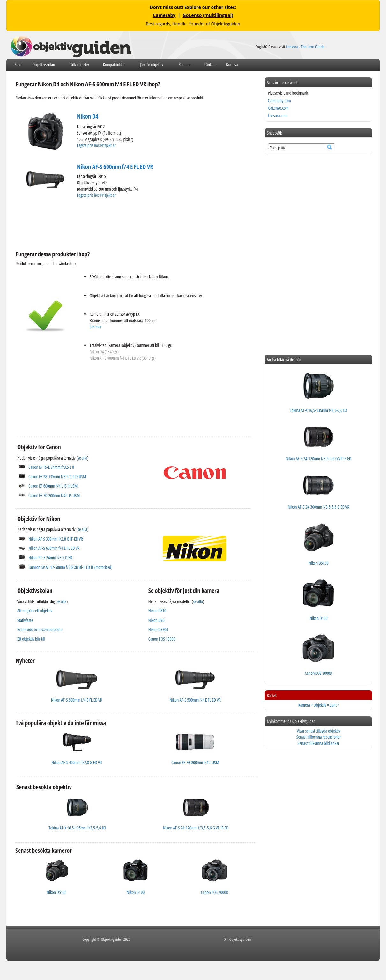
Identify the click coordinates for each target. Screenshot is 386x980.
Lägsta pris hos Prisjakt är (97, 145)
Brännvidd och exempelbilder (40, 629)
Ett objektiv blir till (31, 639)
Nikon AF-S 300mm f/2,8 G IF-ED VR (56, 539)
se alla (82, 458)
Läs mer (96, 327)
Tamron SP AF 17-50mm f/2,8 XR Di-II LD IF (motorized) (71, 567)
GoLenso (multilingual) (208, 15)
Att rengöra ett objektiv (35, 611)
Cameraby (164, 15)
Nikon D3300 (158, 629)
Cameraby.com (279, 101)
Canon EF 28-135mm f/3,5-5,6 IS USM (57, 477)
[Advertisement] (132, 223)
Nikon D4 (88, 116)
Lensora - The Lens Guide (305, 47)
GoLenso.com (278, 108)
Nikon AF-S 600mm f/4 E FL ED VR (115, 167)
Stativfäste (25, 620)
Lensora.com (278, 116)
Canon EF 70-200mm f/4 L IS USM (54, 495)
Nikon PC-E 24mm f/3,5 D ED (50, 558)
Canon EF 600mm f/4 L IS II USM (53, 486)
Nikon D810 (157, 611)
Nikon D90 (156, 620)
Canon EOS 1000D (162, 639)
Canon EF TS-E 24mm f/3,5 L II (51, 467)
